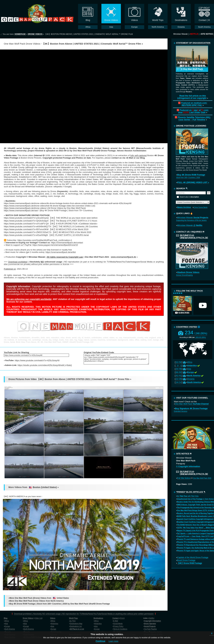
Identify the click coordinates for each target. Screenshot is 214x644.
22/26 (179, 379)
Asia (189, 369)
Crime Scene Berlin (201, 207)
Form (122, 618)
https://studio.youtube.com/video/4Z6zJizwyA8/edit (41, 365)
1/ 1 (179, 366)
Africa (190, 362)
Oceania (191, 379)
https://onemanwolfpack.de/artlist (61, 252)
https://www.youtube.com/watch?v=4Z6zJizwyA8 (37, 360)
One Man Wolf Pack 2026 (202, 478)
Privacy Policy (118, 626)
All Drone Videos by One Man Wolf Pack (67, 208)
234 (196, 333)
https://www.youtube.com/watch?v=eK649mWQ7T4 (28, 226)
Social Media (118, 624)
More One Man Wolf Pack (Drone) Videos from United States (39, 598)
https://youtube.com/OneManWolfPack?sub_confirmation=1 (45, 240)
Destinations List (76, 626)
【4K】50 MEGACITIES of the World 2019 (69, 229)
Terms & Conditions (120, 629)
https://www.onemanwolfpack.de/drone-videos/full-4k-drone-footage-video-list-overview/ (44, 206)
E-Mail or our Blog (136, 158)
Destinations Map (76, 624)
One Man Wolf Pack (192, 404)
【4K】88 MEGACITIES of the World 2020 (72, 232)
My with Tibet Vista (188, 496)
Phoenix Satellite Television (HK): (194, 118)
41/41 (179, 376)
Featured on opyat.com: (193, 111)
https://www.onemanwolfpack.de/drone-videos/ (25, 208)
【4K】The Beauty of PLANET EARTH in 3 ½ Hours (73, 221)
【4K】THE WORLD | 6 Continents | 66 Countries (75, 226)
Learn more (113, 641)
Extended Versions (181, 411)
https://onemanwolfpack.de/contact (67, 243)
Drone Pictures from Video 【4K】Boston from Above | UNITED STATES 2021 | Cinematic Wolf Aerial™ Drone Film (69, 379)
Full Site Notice (184, 478)
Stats (69, 365)
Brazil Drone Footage (186, 560)
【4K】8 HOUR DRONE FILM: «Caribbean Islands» (73, 224)
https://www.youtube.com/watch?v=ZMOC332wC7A (28, 232)
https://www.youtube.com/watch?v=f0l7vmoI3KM (26, 229)
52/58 (179, 362)
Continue (101, 641)
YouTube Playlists (151, 629)
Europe (7, 626)
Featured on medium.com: (194, 104)
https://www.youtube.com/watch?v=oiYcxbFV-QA (26, 224)
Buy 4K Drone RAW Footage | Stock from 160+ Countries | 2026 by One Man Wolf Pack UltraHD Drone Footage (60, 604)
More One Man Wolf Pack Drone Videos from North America (37, 601)
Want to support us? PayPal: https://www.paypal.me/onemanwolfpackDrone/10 (42, 245)
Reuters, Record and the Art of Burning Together (196, 513)
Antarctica (54, 624)
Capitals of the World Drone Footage (193, 557)
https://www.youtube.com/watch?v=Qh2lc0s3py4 (26, 221)
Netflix (152, 618)
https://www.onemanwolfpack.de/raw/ (21, 210)
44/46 (179, 369)
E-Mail (116, 621)
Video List (90, 206)
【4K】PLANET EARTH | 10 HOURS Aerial (69, 235)
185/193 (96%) (201, 337)
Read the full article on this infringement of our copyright (192, 97)
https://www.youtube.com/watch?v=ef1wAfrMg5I (26, 235)
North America (10, 629)
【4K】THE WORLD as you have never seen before (73, 218)
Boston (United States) (45, 487)
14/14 (179, 383)
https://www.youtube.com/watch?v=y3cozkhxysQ (26, 218)
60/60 (179, 372)
